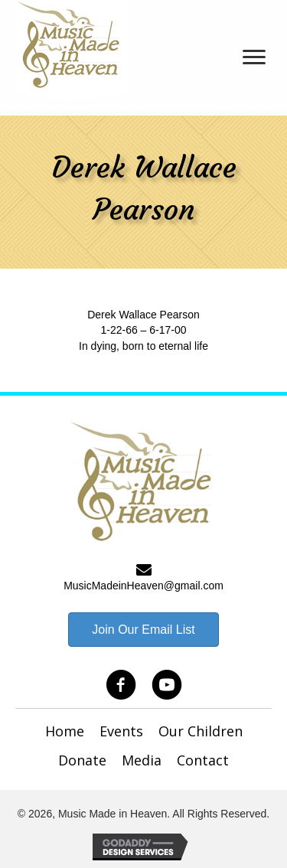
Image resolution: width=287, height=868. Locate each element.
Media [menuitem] (142, 760)
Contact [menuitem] (203, 760)
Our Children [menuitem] (201, 731)
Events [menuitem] (121, 731)
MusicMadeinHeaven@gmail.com (143, 586)
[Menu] (254, 57)
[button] (121, 685)
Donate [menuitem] (82, 760)
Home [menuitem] (65, 731)
